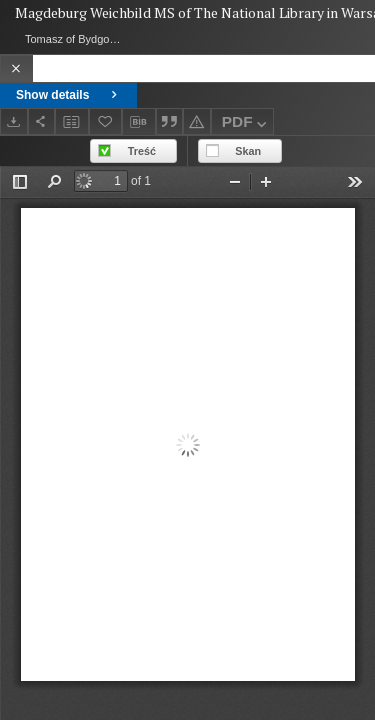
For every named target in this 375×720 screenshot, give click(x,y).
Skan (248, 151)
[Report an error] (197, 121)
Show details (68, 95)
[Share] (42, 121)
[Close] (16, 68)
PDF (246, 124)
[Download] (14, 121)
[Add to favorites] (106, 121)
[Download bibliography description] (139, 122)
